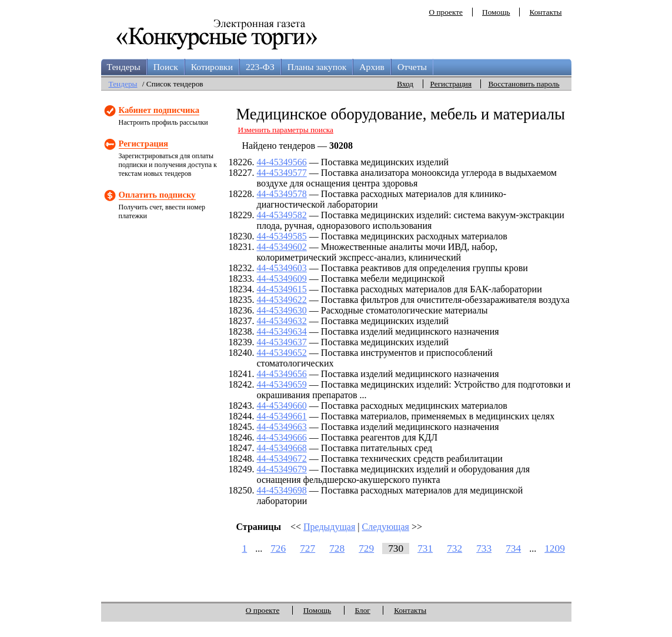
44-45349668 (282, 448)
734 (513, 548)
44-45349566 (282, 162)
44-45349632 (282, 321)
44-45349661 (282, 416)
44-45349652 (282, 353)
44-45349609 (282, 279)
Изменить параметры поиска (286, 130)
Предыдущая (329, 527)
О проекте (446, 12)
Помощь (496, 12)
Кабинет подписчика (159, 110)
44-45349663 (282, 427)
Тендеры (124, 67)
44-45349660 (282, 406)
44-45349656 (282, 374)
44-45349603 (282, 268)
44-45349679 (282, 469)
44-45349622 (282, 300)
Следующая (385, 527)
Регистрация (451, 84)
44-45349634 (282, 331)
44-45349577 (282, 173)
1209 (555, 548)
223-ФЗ (260, 67)
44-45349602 (282, 247)
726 (278, 548)
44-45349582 (282, 215)
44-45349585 (282, 236)
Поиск (166, 67)
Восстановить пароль (524, 84)
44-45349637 (282, 342)
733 (484, 548)
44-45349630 (282, 310)
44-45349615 (282, 289)
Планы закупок (317, 67)
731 (425, 548)
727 (307, 548)
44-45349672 (282, 458)
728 (337, 548)
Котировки (212, 67)
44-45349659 (282, 384)
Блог (363, 610)
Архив (372, 67)
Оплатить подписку (157, 195)
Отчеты (412, 67)
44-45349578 (282, 194)
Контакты (545, 12)
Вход (405, 84)
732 (454, 548)
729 (366, 548)
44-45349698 (282, 490)
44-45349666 (282, 437)
